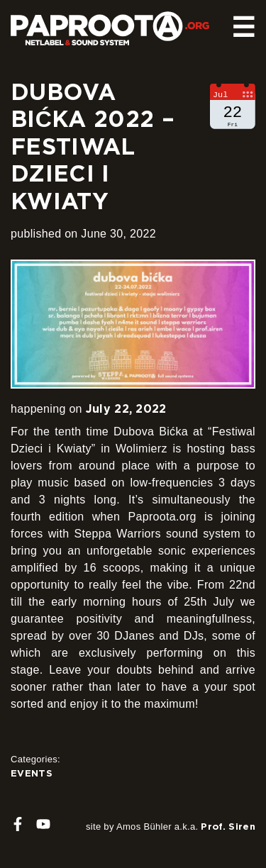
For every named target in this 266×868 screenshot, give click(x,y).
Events (32, 773)
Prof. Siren (228, 826)
